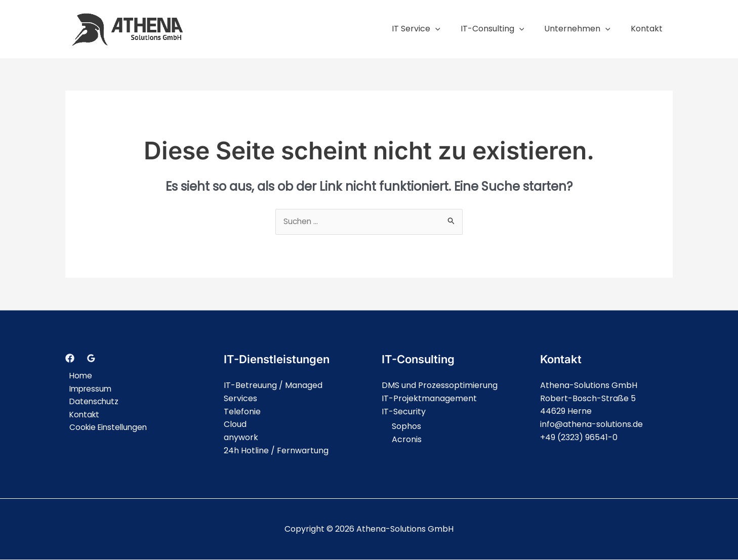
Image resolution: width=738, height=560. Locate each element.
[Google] (91, 359)
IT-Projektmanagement (429, 399)
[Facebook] (70, 359)
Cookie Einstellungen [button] (106, 428)
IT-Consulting (503, 29)
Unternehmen (583, 29)
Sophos (406, 427)
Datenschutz (91, 402)
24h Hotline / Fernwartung (276, 450)
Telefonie (242, 412)
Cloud (235, 425)
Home (77, 376)
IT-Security (404, 412)
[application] (449, 29)
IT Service (430, 29)
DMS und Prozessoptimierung (440, 386)
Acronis (407, 440)
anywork (241, 438)
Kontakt (649, 29)
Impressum (88, 389)
